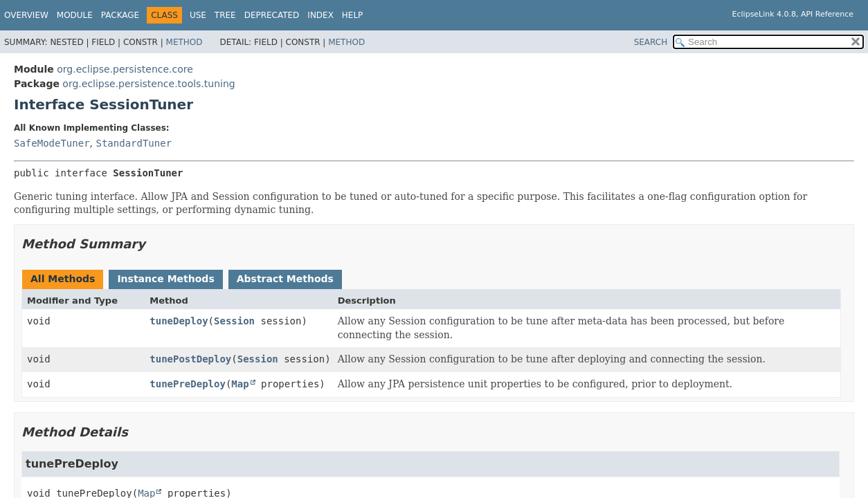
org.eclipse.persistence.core (125, 69)
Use (198, 15)
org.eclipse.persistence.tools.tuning (148, 84)
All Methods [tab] (63, 279)
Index (320, 15)
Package (120, 15)
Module (75, 15)
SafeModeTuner (52, 143)
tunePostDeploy (190, 359)
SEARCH (651, 42)
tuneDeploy (179, 321)
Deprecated (272, 15)
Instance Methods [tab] (165, 279)
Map (240, 384)
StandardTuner (134, 143)
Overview (26, 15)
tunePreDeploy (188, 384)
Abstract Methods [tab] (285, 279)
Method (184, 42)
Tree (225, 15)
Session (234, 321)
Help (353, 15)
